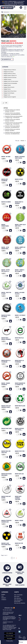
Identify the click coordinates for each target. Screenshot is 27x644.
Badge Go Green (6, 202)
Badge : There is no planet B (20, 271)
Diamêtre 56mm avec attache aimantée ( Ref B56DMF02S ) (13, 133)
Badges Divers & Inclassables (10, 83)
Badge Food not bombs (6, 497)
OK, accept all (10, 633)
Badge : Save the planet (6, 293)
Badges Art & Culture (9, 72)
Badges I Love (7, 95)
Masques (4, 598)
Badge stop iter (20, 451)
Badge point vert (7, 428)
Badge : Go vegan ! (20, 315)
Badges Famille (7, 85)
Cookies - (20, 638)
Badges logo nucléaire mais (6, 544)
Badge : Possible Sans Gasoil (20, 157)
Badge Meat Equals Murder (6, 339)
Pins (2, 596)
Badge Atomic (19, 179)
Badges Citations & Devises (10, 77)
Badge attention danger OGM (6, 521)
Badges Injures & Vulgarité (10, 97)
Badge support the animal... (19, 429)
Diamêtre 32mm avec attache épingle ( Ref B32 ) (13, 120)
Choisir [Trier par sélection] (22, 141)
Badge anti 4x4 (19, 474)
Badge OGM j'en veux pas (6, 452)
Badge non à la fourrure (6, 361)
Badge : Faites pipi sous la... (6, 271)
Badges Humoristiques (9, 93)
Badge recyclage (20, 406)
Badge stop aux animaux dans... (6, 407)
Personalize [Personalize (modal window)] (10, 638)
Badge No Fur (19, 543)
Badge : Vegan (19, 520)
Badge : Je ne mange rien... (5, 248)
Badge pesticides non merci (7, 474)
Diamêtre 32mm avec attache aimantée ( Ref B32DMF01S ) (13, 127)
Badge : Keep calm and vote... (20, 225)
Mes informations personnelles (18, 601)
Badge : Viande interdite (6, 384)
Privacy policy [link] (10, 641)
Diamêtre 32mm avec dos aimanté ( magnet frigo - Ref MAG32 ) (14, 124)
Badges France (7, 89)
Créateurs (4, 600)
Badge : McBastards (5, 225)
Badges (3, 594)
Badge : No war (6, 157)
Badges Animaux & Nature (10, 70)
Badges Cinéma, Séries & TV (10, 76)
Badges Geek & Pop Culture (10, 91)
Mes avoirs (17, 597)
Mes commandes (18, 595)
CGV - (20, 636)
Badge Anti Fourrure (5, 180)
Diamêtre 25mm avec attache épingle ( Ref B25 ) (13, 111)
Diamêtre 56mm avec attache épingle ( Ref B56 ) (13, 130)
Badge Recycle (19, 338)
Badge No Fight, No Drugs (6, 316)
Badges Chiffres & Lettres (10, 74)
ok (5, 103)
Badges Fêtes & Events (9, 87)
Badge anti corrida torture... (18, 498)
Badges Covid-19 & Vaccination (11, 81)
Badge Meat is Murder (19, 203)
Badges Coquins (7, 79)
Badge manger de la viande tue (20, 384)
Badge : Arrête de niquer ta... (20, 248)
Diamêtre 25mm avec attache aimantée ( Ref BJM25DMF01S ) (13, 114)
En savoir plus (6, 59)
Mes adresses (18, 598)
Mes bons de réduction (20, 603)
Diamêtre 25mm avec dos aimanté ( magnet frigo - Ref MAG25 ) (14, 117)
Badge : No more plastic (20, 293)
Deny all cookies (10, 636)
